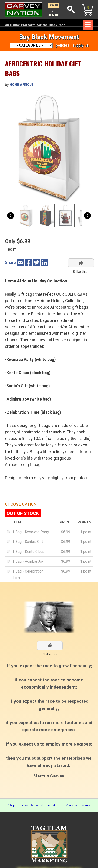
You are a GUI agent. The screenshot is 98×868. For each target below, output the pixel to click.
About (58, 805)
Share (10, 263)
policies (62, 45)
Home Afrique (22, 85)
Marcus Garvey (49, 776)
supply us (80, 45)
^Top (12, 805)
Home (23, 805)
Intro (34, 805)
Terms (85, 805)
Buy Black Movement (49, 37)
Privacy (71, 805)
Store (46, 805)
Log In (53, 5)
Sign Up (53, 15)
